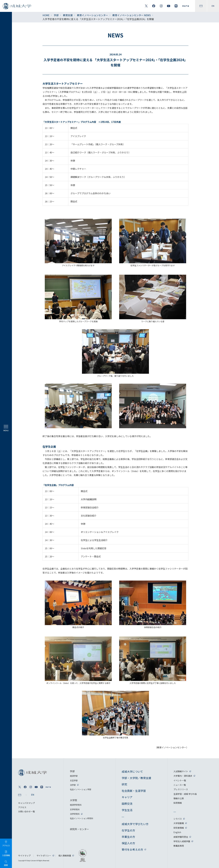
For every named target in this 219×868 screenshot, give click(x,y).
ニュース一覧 (180, 785)
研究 (124, 784)
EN (213, 6)
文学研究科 (75, 809)
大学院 (73, 800)
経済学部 (74, 776)
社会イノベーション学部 (81, 789)
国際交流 (127, 804)
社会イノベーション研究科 (82, 818)
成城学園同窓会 (181, 837)
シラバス (178, 819)
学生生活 (127, 810)
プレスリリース (181, 789)
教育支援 (68, 15)
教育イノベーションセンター (93, 15)
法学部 (73, 785)
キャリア (127, 797)
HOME (46, 15)
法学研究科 (75, 814)
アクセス (22, 807)
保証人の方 (128, 843)
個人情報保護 (65, 856)
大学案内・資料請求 (183, 776)
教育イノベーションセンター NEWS (132, 15)
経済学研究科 (76, 805)
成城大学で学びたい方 (135, 824)
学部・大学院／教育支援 (136, 778)
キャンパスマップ (26, 803)
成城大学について (132, 771)
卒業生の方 (128, 837)
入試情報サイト (181, 771)
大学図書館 (179, 823)
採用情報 (178, 803)
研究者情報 (179, 828)
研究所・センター (79, 829)
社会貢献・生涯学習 (134, 791)
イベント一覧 (180, 780)
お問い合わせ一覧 (26, 811)
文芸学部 (74, 780)
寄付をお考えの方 (132, 849)
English (177, 832)
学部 (56, 15)
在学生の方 (128, 830)
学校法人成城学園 (182, 841)
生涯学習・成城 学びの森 (185, 794)
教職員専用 (179, 846)
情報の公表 (179, 798)
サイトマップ (24, 856)
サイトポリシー (44, 856)
